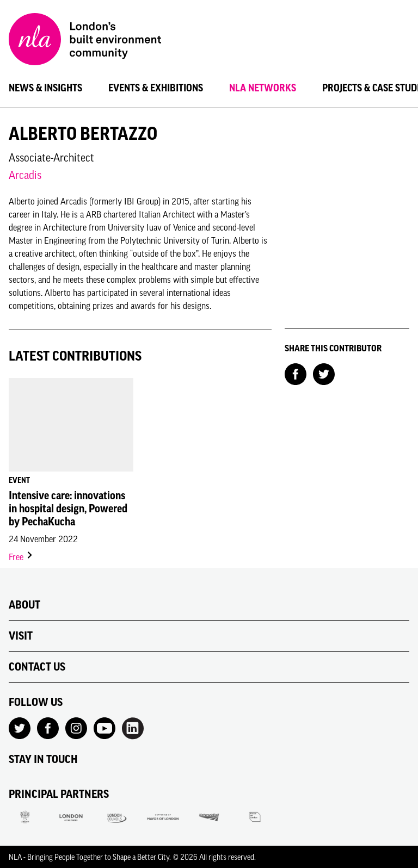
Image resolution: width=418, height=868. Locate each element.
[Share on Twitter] (324, 373)
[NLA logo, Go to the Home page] (85, 41)
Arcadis (25, 175)
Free (21, 557)
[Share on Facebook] (296, 373)
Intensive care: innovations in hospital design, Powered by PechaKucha (68, 509)
